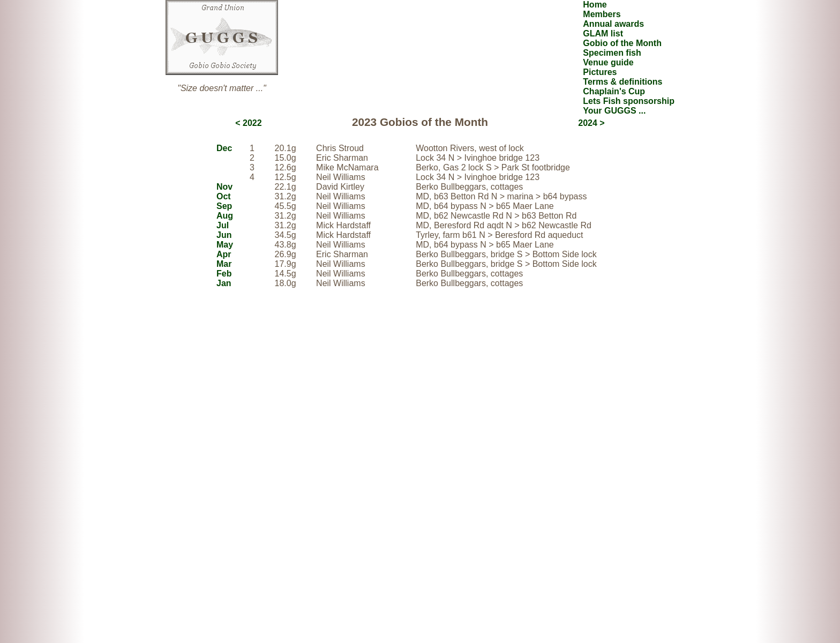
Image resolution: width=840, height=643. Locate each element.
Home (595, 5)
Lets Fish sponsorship (629, 101)
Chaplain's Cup (614, 91)
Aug (225, 216)
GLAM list (603, 33)
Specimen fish (612, 53)
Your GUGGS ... (614, 111)
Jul (223, 225)
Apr (224, 254)
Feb (224, 274)
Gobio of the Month (622, 43)
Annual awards (613, 24)
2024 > (591, 123)
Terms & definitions (622, 82)
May (225, 245)
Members (602, 14)
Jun (224, 235)
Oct (224, 196)
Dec (224, 148)
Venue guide (608, 62)
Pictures (600, 72)
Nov (224, 187)
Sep (224, 206)
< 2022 (248, 123)
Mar (224, 264)
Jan (224, 283)
